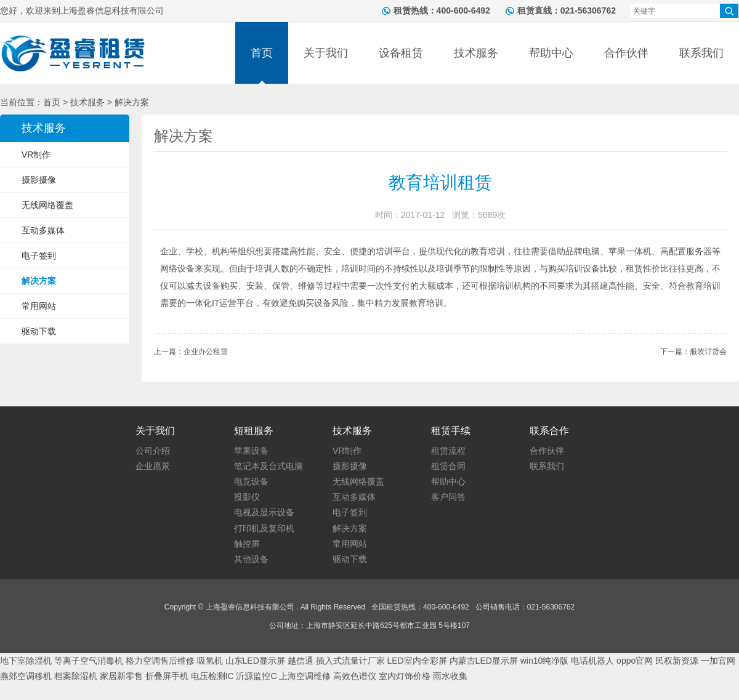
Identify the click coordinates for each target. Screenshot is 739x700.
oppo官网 (635, 661)
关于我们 (326, 53)
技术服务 (476, 53)
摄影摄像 (39, 180)
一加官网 (718, 661)
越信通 (301, 661)
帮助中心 (551, 53)
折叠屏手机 (167, 676)
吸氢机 (210, 661)
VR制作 (36, 155)
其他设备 (251, 559)
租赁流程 (448, 451)
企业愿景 (153, 466)
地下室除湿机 (26, 661)
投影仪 (247, 497)
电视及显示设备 (264, 512)
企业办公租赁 (206, 352)
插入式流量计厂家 (350, 661)
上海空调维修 (305, 676)
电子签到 (39, 255)
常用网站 (39, 306)
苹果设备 (251, 451)
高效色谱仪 (355, 676)
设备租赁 (401, 53)
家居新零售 (121, 676)
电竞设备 (251, 481)
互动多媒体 (43, 230)
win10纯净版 (545, 661)
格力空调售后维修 (160, 661)
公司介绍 (153, 451)
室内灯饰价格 (405, 676)
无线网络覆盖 (47, 205)
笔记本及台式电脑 (269, 466)
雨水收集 (450, 676)
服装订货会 (708, 352)
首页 (262, 53)
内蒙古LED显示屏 (484, 661)
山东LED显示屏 (255, 661)
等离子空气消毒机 (89, 661)
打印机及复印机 (264, 528)
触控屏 (247, 544)
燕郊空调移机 (26, 676)
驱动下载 (39, 331)
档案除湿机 (76, 676)
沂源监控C (256, 676)
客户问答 (448, 497)
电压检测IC (212, 676)
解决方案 (39, 281)
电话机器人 (592, 661)
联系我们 (701, 53)
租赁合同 (448, 466)
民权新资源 (677, 661)
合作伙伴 (626, 53)
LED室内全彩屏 (417, 661)
